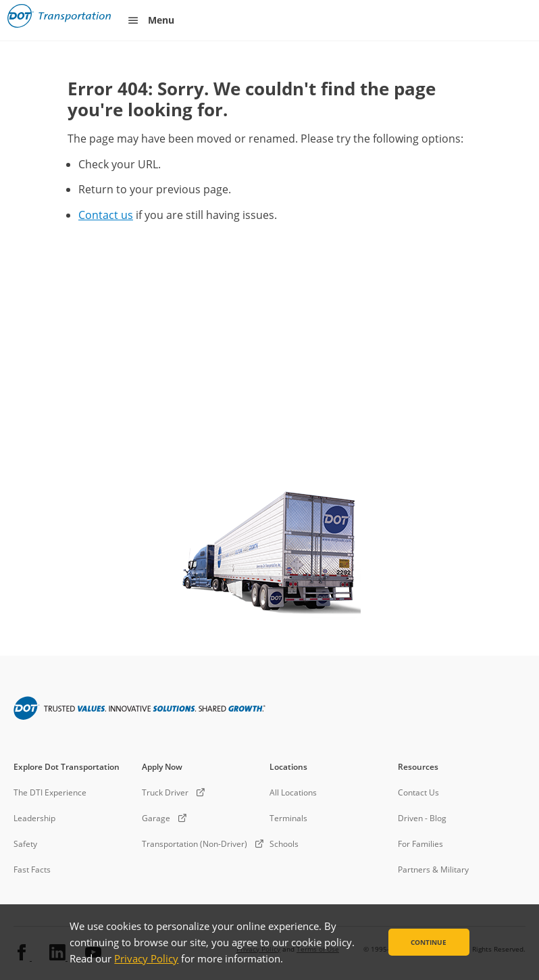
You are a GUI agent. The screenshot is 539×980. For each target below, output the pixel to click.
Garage (156, 818)
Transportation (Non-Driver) (195, 844)
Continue (429, 942)
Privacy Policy (146, 958)
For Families (420, 844)
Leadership (34, 818)
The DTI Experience (50, 792)
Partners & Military (433, 869)
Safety (25, 844)
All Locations (293, 792)
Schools (284, 844)
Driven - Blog (422, 818)
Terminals (288, 818)
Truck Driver (165, 792)
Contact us (106, 215)
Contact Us (418, 792)
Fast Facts (32, 869)
